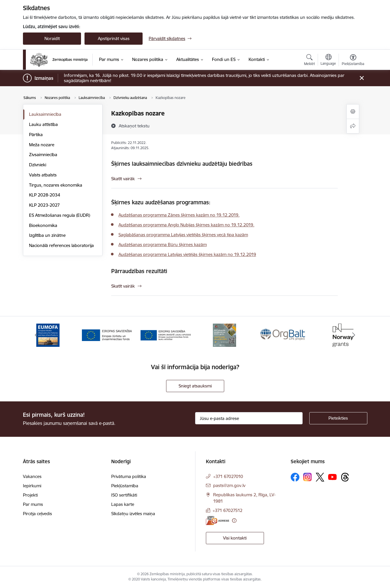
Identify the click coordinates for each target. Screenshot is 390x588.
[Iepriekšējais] (36, 335)
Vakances (32, 476)
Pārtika (36, 135)
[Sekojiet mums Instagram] (308, 477)
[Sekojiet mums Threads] (345, 477)
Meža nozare (42, 145)
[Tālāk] (354, 335)
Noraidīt (52, 38)
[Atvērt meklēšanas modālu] (309, 61)
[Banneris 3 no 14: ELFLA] (166, 335)
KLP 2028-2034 (45, 195)
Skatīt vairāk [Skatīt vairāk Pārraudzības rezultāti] (123, 286)
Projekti (30, 495)
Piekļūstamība (125, 486)
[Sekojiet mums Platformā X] (320, 477)
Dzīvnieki (38, 165)
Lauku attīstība (43, 124)
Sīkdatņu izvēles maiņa (133, 514)
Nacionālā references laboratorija (61, 245)
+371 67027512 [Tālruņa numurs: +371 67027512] (228, 510)
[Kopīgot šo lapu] (353, 126)
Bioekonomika (43, 225)
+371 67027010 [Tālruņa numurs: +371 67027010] (228, 476)
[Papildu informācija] (234, 521)
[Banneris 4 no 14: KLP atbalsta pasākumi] (224, 335)
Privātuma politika (129, 476)
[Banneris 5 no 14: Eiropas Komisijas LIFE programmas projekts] (283, 335)
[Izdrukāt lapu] (353, 112)
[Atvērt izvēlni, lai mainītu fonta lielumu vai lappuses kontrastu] (353, 61)
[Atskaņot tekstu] (134, 126)
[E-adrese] (218, 521)
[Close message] (362, 78)
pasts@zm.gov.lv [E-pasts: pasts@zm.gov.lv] (229, 485)
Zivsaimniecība (43, 155)
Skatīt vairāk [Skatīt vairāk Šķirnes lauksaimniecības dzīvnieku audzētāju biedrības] (123, 179)
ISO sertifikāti (124, 495)
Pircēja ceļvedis (37, 514)
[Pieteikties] (338, 418)
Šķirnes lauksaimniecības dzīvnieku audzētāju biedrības (182, 164)
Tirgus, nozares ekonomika (56, 185)
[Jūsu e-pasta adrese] (249, 418)
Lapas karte (123, 504)
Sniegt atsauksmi (195, 386)
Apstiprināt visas (114, 38)
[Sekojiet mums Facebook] (295, 477)
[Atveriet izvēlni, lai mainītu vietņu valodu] (328, 60)
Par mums (33, 504)
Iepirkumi (32, 486)
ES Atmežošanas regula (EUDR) (60, 215)
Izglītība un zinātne (47, 235)
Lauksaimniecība (45, 114)
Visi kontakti (235, 538)
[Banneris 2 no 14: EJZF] (107, 335)
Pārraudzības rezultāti (139, 271)
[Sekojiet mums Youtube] (333, 477)
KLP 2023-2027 (44, 205)
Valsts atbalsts (43, 175)
